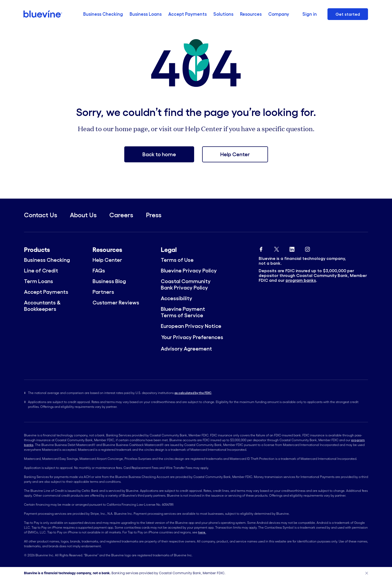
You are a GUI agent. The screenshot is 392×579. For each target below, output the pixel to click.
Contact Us (41, 215)
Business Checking (103, 14)
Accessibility (177, 298)
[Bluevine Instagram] (307, 248)
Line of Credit (41, 271)
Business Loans (146, 14)
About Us (83, 215)
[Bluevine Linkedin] (292, 248)
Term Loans (39, 281)
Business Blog (109, 281)
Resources (251, 14)
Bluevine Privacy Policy (189, 271)
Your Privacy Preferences (192, 337)
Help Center (235, 154)
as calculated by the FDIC (193, 393)
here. (202, 532)
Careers (121, 215)
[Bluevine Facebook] (261, 248)
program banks (301, 280)
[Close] (367, 573)
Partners (103, 292)
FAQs (99, 271)
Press (154, 215)
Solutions (223, 14)
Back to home (159, 154)
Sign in (310, 14)
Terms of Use (177, 260)
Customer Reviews (116, 303)
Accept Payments (187, 14)
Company (279, 14)
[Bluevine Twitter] (277, 248)
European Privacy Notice (191, 326)
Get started (348, 14)
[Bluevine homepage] (43, 14)
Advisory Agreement (186, 349)
